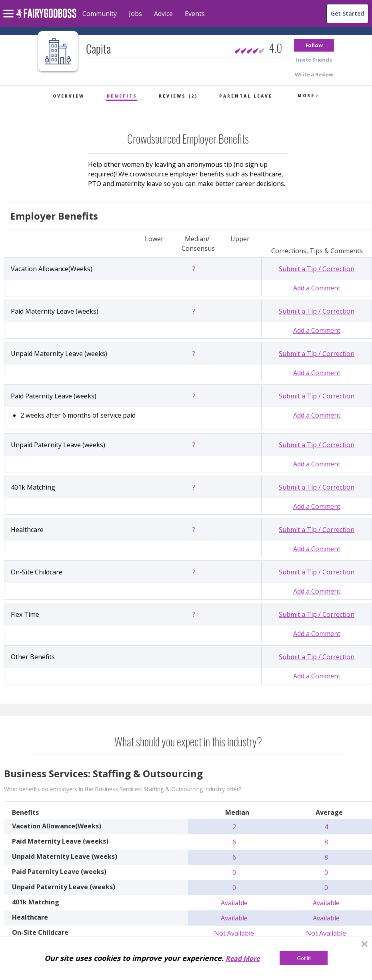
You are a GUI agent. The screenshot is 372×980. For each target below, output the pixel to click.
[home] (46, 18)
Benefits (122, 96)
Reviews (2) (178, 96)
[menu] (10, 7)
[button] (314, 45)
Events (195, 14)
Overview (69, 96)
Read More (243, 958)
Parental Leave (246, 96)
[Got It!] (304, 958)
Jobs (135, 14)
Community (100, 14)
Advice (163, 14)
